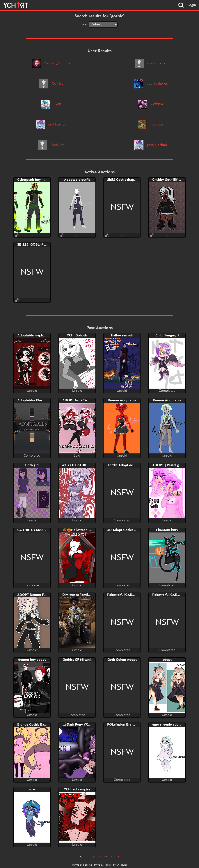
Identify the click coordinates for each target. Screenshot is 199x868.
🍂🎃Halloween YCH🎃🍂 (83, 530)
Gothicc (51, 84)
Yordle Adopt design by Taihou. (132, 465)
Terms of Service (82, 865)
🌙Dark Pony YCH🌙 (79, 725)
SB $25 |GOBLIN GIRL (34, 245)
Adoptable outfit (77, 180)
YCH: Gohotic (77, 336)
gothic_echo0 (151, 145)
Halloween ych (122, 336)
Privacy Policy (103, 865)
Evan (51, 104)
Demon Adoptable (122, 400)
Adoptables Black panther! (38, 400)
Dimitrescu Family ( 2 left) (82, 595)
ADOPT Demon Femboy (36, 595)
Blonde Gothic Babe (33, 725)
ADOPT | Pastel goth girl (171, 465)
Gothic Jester (151, 63)
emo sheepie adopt (167, 725)
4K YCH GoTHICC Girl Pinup (84, 465)
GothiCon (51, 145)
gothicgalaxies (151, 84)
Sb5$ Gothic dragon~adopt (128, 180)
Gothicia (151, 104)
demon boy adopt (32, 660)
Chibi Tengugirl (167, 336)
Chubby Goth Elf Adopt (170, 180)
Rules (124, 865)
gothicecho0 (51, 125)
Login (192, 5)
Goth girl (32, 465)
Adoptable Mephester (34, 336)
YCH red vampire (77, 790)
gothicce (151, 125)
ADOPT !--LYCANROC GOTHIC (87, 400)
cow (32, 790)
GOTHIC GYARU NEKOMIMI (39, 530)
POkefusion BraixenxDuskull (129, 725)
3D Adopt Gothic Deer (124, 530)
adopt (167, 660)
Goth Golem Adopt (122, 660)
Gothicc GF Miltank (77, 660)
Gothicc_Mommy (51, 63)
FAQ (116, 865)
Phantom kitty (167, 530)
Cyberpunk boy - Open (35, 180)
